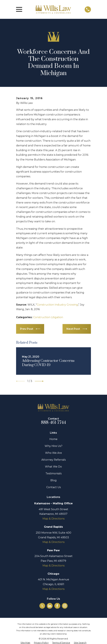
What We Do (53, 467)
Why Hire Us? (53, 446)
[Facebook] (57, 606)
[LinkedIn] (50, 606)
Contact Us (53, 487)
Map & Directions (53, 519)
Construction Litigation (48, 317)
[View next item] (39, 381)
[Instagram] (65, 606)
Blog (53, 480)
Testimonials (53, 473)
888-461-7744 (54, 423)
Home (53, 439)
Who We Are (53, 453)
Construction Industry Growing (57, 305)
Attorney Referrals (53, 460)
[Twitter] (42, 606)
